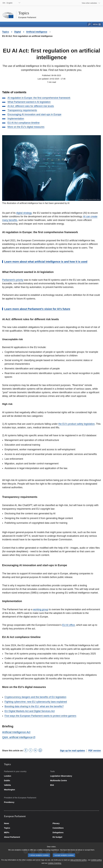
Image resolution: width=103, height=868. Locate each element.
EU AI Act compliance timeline (24, 123)
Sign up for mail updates (72, 751)
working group (41, 609)
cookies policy (96, 863)
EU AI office (69, 625)
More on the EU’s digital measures (26, 127)
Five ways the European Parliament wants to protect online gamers (40, 716)
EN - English (8, 3)
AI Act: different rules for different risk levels (31, 106)
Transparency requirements (22, 110)
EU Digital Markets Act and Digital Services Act (30, 711)
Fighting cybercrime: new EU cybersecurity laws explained (36, 702)
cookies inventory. (55, 866)
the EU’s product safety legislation (77, 424)
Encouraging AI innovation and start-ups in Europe (34, 114)
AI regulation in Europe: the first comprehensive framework (39, 98)
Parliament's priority (13, 280)
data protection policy (78, 863)
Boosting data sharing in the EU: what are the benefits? (34, 706)
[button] (97, 24)
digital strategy (24, 213)
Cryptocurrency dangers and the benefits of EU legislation (35, 697)
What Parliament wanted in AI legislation (29, 102)
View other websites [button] (89, 3)
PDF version (95, 751)
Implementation (16, 119)
